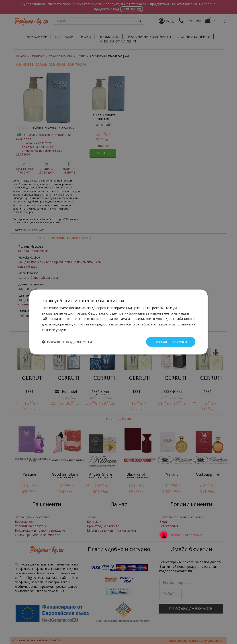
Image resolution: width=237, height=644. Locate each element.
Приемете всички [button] (171, 342)
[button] (67, 342)
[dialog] (118, 322)
